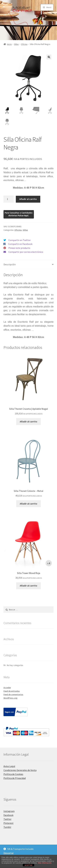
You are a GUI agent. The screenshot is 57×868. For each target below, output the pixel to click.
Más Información (45, 863)
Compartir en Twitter (20, 240)
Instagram (9, 811)
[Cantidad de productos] (9, 199)
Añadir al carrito (28, 199)
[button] (49, 57)
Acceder (7, 688)
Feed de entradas (12, 691)
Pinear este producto (19, 248)
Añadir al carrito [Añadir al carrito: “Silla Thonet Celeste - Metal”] (28, 504)
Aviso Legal (9, 766)
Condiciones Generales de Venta (20, 770)
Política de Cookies (13, 774)
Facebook (8, 815)
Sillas (16, 44)
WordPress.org (10, 698)
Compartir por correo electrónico (26, 252)
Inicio (9, 44)
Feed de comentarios (13, 694)
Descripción (10, 264)
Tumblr (7, 827)
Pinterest (9, 823)
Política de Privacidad (15, 778)
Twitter (7, 819)
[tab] (29, 265)
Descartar (9, 853)
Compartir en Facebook (20, 244)
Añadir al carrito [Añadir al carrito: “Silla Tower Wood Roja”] (28, 586)
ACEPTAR (28, 865)
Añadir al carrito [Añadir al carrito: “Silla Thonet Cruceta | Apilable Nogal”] (28, 421)
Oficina (24, 44)
